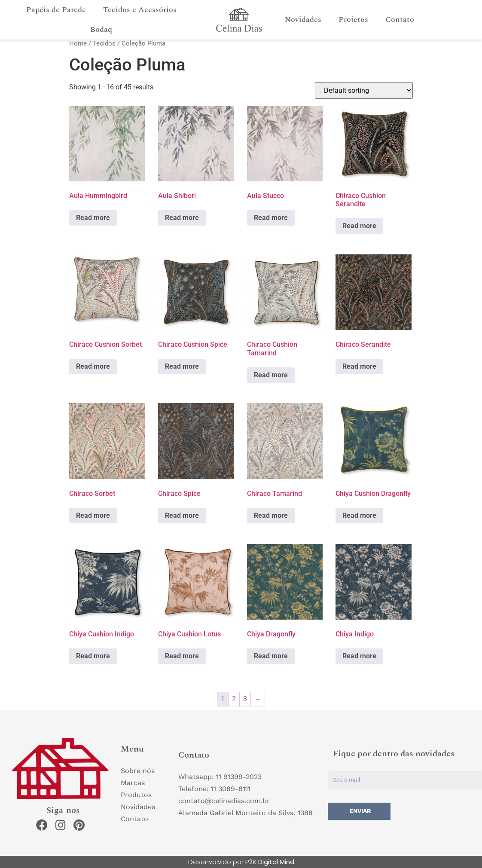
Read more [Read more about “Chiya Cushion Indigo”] (93, 656)
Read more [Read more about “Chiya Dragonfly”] (271, 656)
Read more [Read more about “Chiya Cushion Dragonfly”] (359, 515)
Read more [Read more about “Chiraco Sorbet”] (93, 515)
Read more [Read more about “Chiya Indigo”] (359, 656)
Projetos (353, 20)
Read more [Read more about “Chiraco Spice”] (182, 515)
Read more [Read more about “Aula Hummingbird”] (93, 218)
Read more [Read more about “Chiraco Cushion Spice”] (182, 367)
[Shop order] (364, 90)
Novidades (303, 20)
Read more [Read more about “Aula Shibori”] (182, 218)
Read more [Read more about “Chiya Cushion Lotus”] (182, 656)
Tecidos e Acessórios (140, 10)
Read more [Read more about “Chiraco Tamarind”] (271, 515)
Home (78, 43)
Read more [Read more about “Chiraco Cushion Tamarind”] (271, 375)
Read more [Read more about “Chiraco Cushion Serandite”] (359, 226)
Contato (400, 20)
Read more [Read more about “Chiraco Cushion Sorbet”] (93, 367)
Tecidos (104, 43)
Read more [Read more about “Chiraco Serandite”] (359, 367)
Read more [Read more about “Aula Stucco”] (271, 218)
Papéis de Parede (56, 10)
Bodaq (101, 29)
